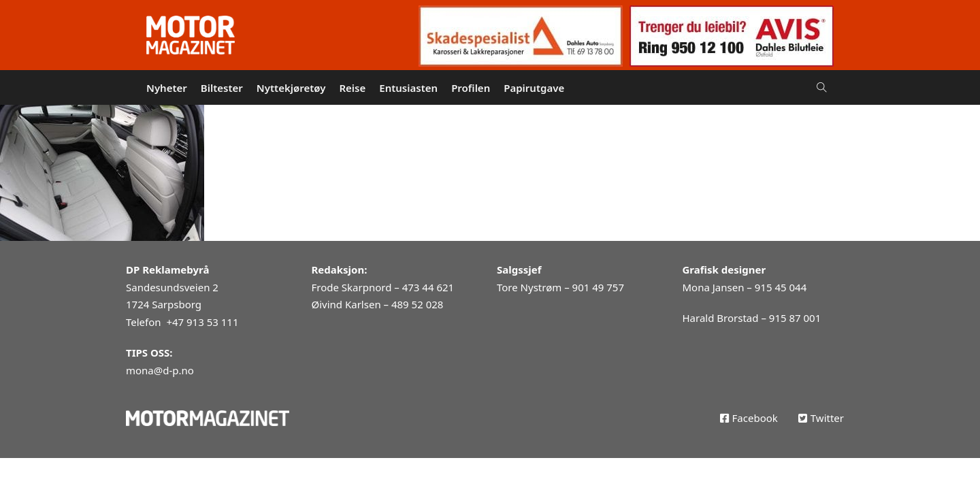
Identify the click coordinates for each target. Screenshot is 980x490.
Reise (352, 88)
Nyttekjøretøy (291, 88)
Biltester (222, 88)
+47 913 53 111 (202, 322)
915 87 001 (795, 318)
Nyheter (167, 88)
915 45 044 (781, 287)
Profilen (471, 88)
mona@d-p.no (160, 370)
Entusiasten (408, 88)
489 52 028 (417, 304)
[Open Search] (822, 87)
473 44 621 (428, 287)
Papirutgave (534, 88)
